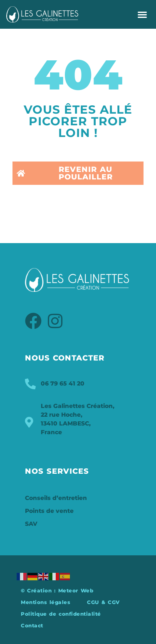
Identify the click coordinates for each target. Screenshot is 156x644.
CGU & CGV (103, 602)
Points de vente (49, 511)
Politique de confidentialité (61, 614)
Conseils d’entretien (56, 498)
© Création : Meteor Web (57, 591)
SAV (31, 524)
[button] (142, 15)
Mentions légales (46, 602)
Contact (32, 625)
